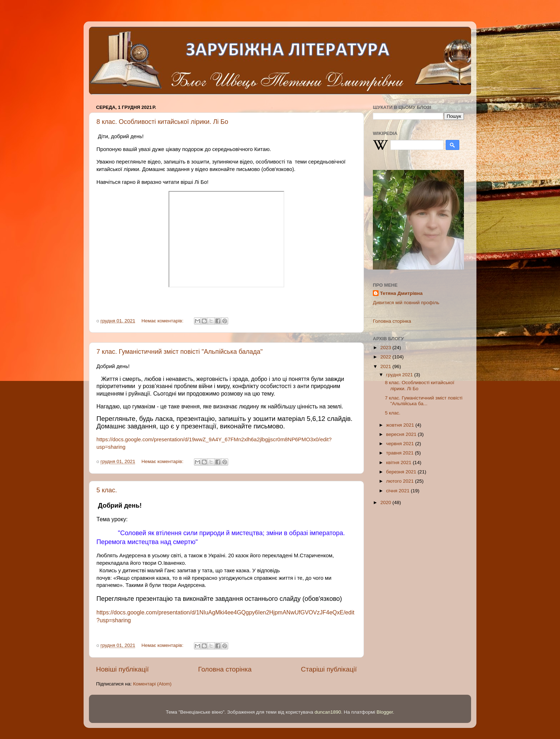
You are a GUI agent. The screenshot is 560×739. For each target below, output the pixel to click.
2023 (386, 348)
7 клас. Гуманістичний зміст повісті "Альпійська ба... (424, 401)
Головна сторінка (225, 669)
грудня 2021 (400, 375)
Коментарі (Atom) (152, 684)
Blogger (385, 712)
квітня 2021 (399, 462)
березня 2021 (402, 472)
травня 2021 (401, 453)
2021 (386, 366)
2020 (386, 502)
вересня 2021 (402, 434)
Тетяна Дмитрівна (401, 293)
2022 (386, 357)
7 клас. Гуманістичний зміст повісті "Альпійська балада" (180, 352)
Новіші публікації (122, 669)
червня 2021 (401, 444)
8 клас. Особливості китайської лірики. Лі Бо (162, 122)
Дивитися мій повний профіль (406, 303)
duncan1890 (328, 712)
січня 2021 (398, 491)
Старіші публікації (329, 669)
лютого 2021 (401, 481)
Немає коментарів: (163, 321)
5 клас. (107, 490)
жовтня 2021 (401, 425)
